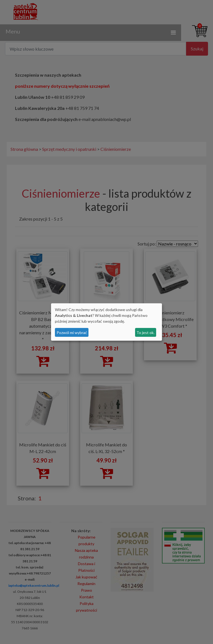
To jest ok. (145, 333)
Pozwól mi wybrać (72, 333)
